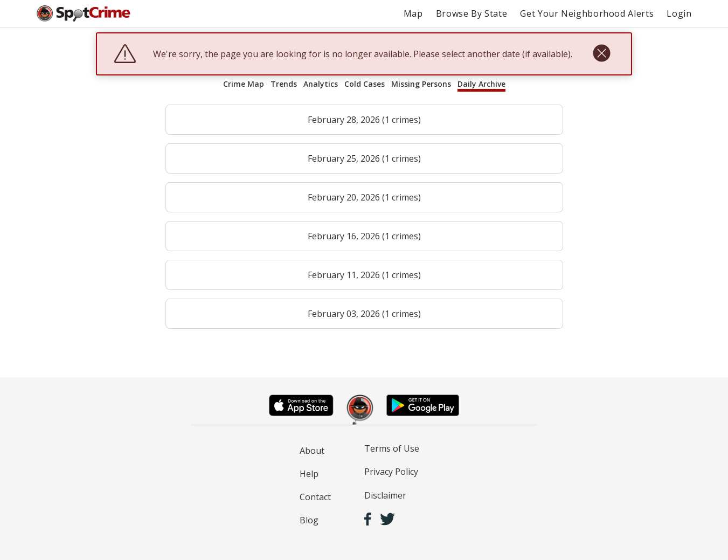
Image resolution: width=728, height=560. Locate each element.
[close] (602, 54)
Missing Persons (421, 84)
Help (309, 474)
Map (413, 13)
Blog (309, 520)
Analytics (321, 84)
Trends (284, 84)
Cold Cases (365, 84)
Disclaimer (385, 495)
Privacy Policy (391, 472)
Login (679, 13)
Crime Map (244, 84)
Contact (315, 497)
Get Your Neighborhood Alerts (587, 13)
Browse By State (472, 13)
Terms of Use (392, 448)
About (312, 451)
